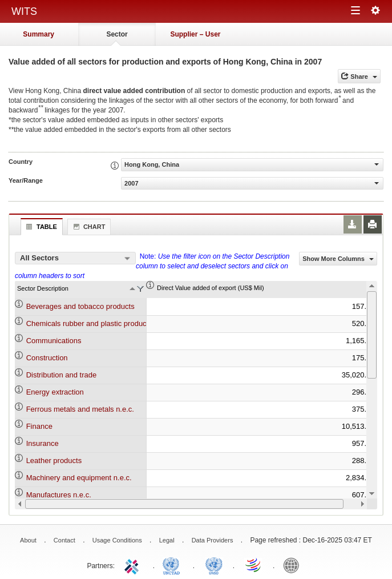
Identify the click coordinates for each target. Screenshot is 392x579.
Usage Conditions (117, 540)
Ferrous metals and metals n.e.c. (80, 409)
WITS (24, 11)
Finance (39, 426)
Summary (39, 34)
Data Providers (213, 540)
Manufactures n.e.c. (59, 495)
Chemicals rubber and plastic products (89, 323)
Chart (88, 227)
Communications (54, 341)
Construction (47, 358)
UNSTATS (214, 565)
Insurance (43, 443)
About (28, 540)
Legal (167, 540)
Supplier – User (195, 34)
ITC (134, 565)
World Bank (294, 565)
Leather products (54, 461)
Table (40, 227)
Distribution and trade (62, 375)
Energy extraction (55, 392)
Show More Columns (338, 259)
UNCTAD (173, 565)
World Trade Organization (254, 565)
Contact (64, 540)
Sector (117, 34)
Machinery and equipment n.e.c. (79, 478)
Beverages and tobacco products (80, 306)
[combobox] (75, 258)
